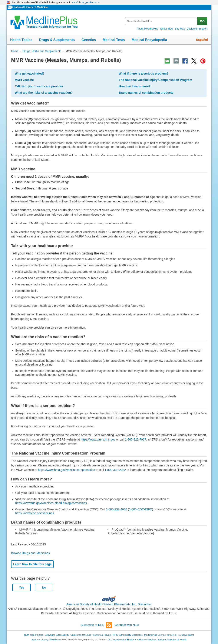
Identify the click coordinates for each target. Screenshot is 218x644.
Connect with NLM (127, 625)
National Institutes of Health (172, 640)
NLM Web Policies (34, 635)
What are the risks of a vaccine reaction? (44, 93)
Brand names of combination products (146, 93)
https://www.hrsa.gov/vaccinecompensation (67, 470)
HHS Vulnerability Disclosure (128, 635)
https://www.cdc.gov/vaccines (35, 513)
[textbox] (161, 21)
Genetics (89, 40)
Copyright (50, 635)
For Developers (186, 635)
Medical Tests (114, 40)
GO (202, 21)
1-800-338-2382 (115, 470)
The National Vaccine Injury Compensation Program (156, 80)
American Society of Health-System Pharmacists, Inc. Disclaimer (109, 604)
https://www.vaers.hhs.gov (98, 439)
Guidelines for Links (81, 635)
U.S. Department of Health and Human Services (131, 640)
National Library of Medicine (31, 7)
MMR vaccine (24, 80)
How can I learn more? (135, 86)
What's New (166, 29)
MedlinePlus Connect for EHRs (160, 635)
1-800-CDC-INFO (140, 509)
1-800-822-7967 (136, 439)
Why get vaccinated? (30, 73)
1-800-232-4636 (116, 509)
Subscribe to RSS (96, 625)
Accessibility (63, 635)
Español (202, 40)
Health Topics (21, 40)
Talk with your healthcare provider (39, 86)
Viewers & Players (102, 635)
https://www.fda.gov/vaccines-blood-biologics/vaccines (51, 503)
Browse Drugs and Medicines (30, 553)
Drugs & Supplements (57, 40)
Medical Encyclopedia (149, 40)
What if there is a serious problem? (144, 73)
